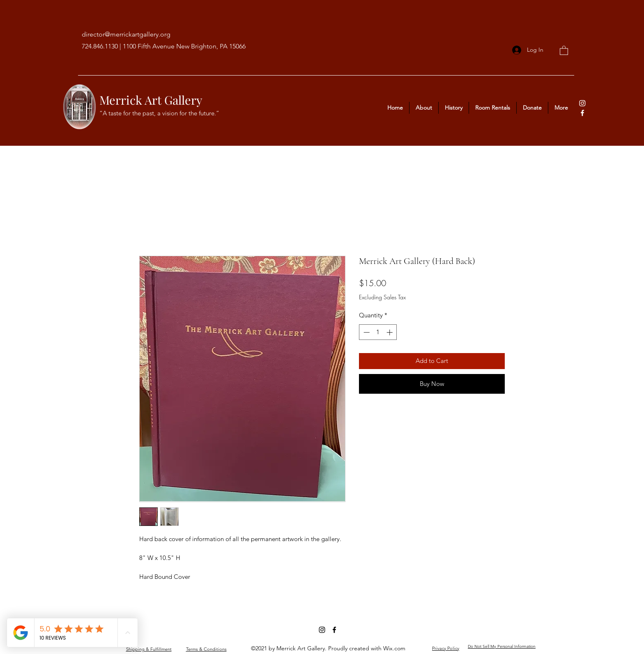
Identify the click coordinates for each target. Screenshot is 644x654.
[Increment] (390, 332)
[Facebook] (582, 113)
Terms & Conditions (206, 649)
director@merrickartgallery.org (126, 34)
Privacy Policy (446, 648)
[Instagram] (582, 103)
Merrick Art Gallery (151, 100)
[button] (564, 50)
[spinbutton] (378, 332)
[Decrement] (366, 332)
